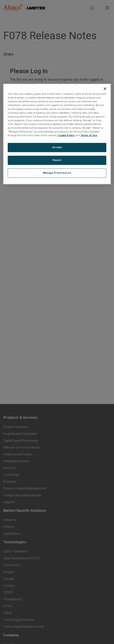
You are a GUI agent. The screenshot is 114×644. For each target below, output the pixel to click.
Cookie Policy (66, 135)
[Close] (105, 89)
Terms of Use (89, 135)
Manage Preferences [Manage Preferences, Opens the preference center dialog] (57, 173)
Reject (57, 160)
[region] (57, 134)
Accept (57, 147)
